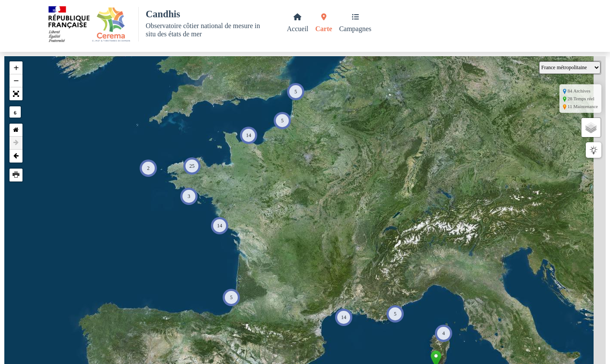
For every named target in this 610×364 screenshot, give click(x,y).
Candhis (163, 14)
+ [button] (16, 68)
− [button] (16, 81)
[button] (16, 94)
